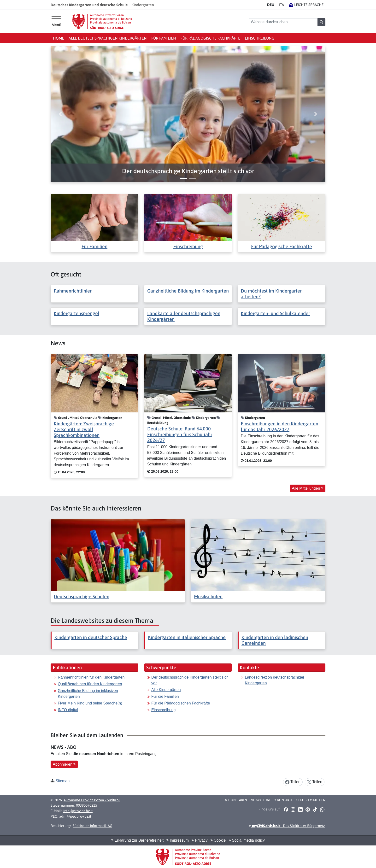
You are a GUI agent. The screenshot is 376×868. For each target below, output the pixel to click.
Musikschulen (208, 596)
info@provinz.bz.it (78, 811)
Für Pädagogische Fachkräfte (210, 38)
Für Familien (164, 38)
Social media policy (247, 840)
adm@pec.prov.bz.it (75, 816)
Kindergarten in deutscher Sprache (91, 637)
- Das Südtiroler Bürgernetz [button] (287, 826)
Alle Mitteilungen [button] (308, 488)
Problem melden (311, 800)
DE (271, 5)
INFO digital (68, 710)
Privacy (200, 840)
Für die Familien (165, 696)
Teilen (293, 782)
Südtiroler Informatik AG (92, 826)
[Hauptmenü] (56, 22)
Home (59, 38)
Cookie (218, 840)
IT (282, 5)
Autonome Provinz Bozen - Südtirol (92, 800)
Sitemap (62, 781)
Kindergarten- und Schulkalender (275, 313)
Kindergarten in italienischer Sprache (187, 637)
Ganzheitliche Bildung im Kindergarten (188, 291)
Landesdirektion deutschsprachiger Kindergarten (275, 680)
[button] (188, 171)
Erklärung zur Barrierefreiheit (137, 840)
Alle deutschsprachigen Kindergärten (108, 38)
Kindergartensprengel (76, 313)
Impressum (178, 840)
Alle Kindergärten (166, 690)
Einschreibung (260, 38)
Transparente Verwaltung (248, 800)
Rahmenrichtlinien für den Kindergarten (91, 677)
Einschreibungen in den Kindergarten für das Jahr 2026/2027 (279, 426)
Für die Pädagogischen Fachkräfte (181, 703)
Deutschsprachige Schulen (82, 596)
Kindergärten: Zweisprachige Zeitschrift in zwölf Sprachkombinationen (84, 429)
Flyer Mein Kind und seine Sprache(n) (90, 703)
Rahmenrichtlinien (73, 291)
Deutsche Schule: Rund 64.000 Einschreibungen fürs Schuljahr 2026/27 (180, 434)
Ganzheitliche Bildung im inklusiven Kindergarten (88, 694)
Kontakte (284, 800)
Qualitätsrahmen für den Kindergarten (90, 684)
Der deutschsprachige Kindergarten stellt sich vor (190, 680)
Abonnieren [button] (64, 764)
